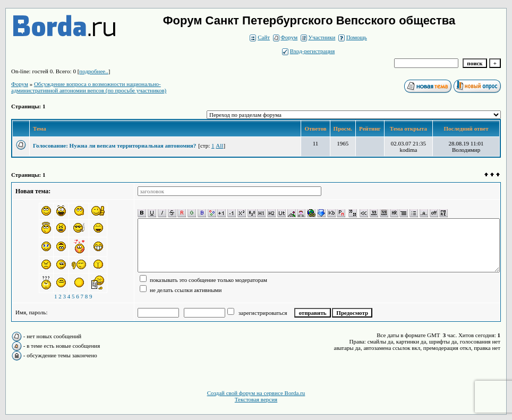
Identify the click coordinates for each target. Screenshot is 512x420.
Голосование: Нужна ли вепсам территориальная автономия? (114, 145)
